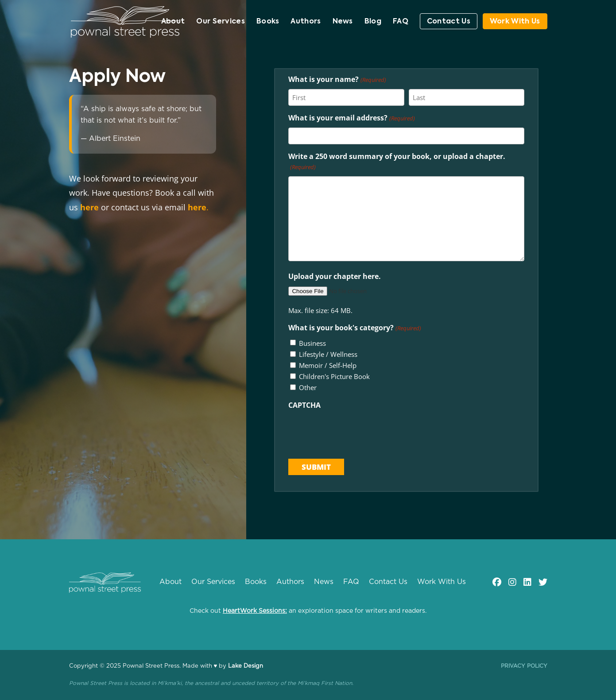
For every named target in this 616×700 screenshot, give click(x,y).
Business (312, 343)
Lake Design (246, 666)
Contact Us (449, 22)
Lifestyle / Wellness (328, 354)
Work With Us (515, 22)
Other (308, 387)
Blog (373, 22)
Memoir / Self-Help (328, 365)
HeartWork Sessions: (255, 611)
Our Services (221, 22)
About (173, 22)
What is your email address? (351, 118)
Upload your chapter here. (335, 276)
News (343, 22)
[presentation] (356, 432)
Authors (306, 22)
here (89, 207)
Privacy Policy (524, 666)
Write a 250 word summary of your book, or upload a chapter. (397, 162)
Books (268, 22)
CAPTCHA (304, 405)
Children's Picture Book (334, 376)
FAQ (401, 22)
